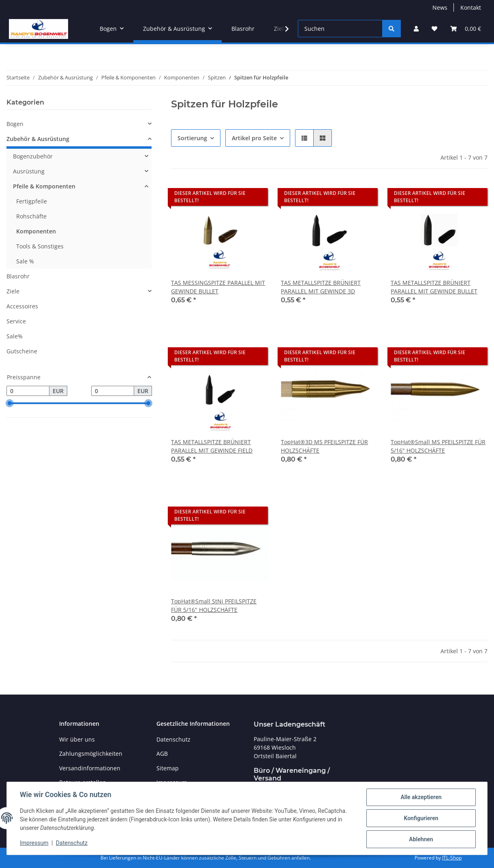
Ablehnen (421, 839)
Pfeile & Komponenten (44, 186)
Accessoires (22, 306)
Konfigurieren (421, 818)
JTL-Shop (452, 858)
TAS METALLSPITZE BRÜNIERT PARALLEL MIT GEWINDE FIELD (212, 446)
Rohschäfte (31, 216)
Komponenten (36, 231)
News (440, 7)
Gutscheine (22, 351)
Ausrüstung (29, 171)
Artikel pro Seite (254, 138)
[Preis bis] (113, 391)
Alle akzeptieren (421, 797)
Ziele (13, 291)
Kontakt (471, 7)
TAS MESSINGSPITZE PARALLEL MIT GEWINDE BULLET (218, 287)
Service (16, 321)
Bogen (15, 124)
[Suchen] (340, 29)
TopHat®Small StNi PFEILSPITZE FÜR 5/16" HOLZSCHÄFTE (214, 605)
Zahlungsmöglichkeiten (91, 754)
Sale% (15, 336)
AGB (162, 754)
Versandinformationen (90, 768)
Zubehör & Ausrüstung (38, 139)
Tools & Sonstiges (40, 246)
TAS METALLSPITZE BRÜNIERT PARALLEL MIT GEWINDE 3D (321, 287)
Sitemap (168, 768)
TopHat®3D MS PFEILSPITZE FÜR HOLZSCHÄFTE (324, 446)
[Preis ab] (28, 391)
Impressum (34, 843)
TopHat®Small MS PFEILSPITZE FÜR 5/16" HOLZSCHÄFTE (438, 446)
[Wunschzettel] (434, 29)
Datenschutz (72, 843)
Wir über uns (77, 739)
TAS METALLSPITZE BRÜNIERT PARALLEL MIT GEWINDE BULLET (434, 287)
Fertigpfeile (32, 201)
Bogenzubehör (33, 156)
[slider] (10, 404)
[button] (416, 29)
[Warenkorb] (466, 29)
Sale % (25, 261)
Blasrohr (18, 276)
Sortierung (192, 138)
